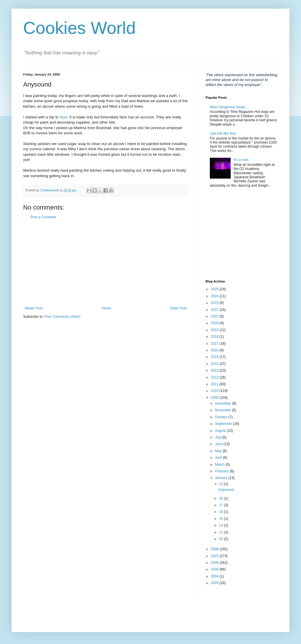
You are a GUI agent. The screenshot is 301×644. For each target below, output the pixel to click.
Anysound (226, 490)
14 (222, 525)
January (222, 478)
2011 (215, 384)
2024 (215, 296)
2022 (215, 310)
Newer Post (34, 308)
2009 (215, 398)
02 (222, 539)
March (220, 465)
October (222, 417)
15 (222, 519)
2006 (215, 563)
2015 (215, 357)
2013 (215, 370)
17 (222, 505)
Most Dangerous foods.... (229, 107)
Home (107, 308)
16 (222, 512)
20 (222, 498)
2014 (215, 364)
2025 (215, 289)
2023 (215, 303)
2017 (215, 344)
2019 (215, 330)
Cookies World (79, 28)
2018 (215, 337)
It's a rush (241, 160)
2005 (215, 569)
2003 (215, 583)
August (221, 431)
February (222, 471)
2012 (215, 377)
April (219, 458)
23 (222, 484)
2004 (215, 576)
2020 (215, 323)
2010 (215, 391)
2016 (215, 350)
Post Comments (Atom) (62, 317)
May (219, 451)
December (224, 403)
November (224, 410)
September (224, 424)
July (219, 437)
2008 (215, 549)
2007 (215, 556)
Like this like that (223, 133)
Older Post (178, 308)
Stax (63, 117)
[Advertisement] (106, 263)
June (219, 444)
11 (222, 532)
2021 (215, 316)
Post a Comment (43, 217)
